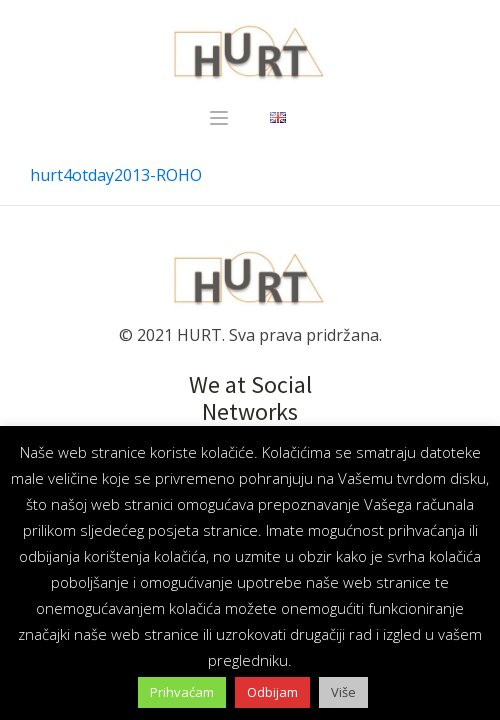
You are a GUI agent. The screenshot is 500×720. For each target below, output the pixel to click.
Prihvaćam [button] (182, 692)
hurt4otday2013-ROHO (116, 175)
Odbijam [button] (272, 692)
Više (343, 692)
